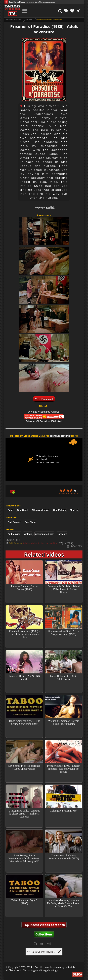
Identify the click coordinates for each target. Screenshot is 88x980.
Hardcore (62, 534)
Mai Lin (74, 510)
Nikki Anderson (40, 510)
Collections (44, 934)
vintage (28, 534)
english (50, 207)
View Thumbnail (44, 399)
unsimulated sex (45, 534)
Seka (10, 510)
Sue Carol (23, 510)
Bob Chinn (30, 522)
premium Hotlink (60, 436)
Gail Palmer (59, 510)
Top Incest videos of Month (44, 925)
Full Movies (29, 20)
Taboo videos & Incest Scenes (13, 20)
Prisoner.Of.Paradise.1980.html (44, 421)
